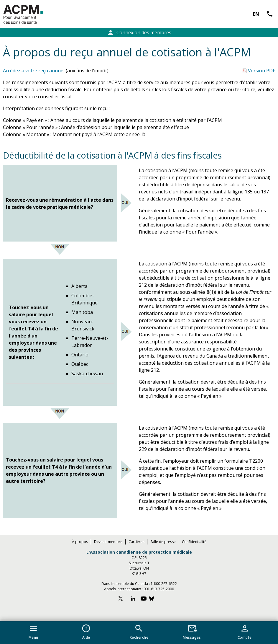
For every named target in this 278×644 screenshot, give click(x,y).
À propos (80, 542)
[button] (33, 631)
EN (256, 14)
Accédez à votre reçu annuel (34, 71)
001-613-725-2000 (159, 589)
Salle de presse (163, 542)
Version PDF (261, 71)
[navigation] (139, 633)
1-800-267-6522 (164, 584)
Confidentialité (194, 542)
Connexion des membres (139, 32)
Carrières (136, 542)
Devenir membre (108, 542)
